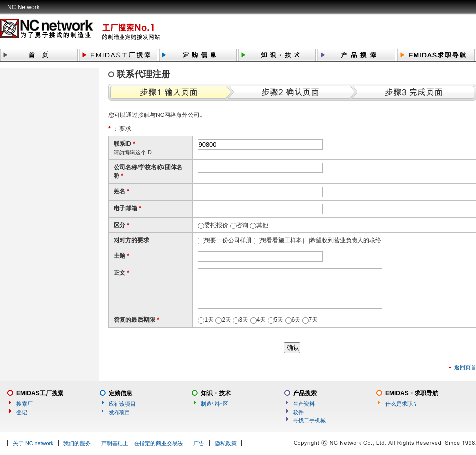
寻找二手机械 (309, 420)
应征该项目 (122, 404)
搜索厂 (25, 404)
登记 (22, 412)
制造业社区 (214, 404)
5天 (279, 320)
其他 (262, 225)
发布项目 (119, 412)
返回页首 (465, 367)
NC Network (24, 7)
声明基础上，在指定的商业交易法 (142, 443)
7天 (314, 320)
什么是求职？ (402, 404)
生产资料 (304, 404)
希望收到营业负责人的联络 (346, 240)
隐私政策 (226, 443)
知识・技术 (216, 393)
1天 (209, 320)
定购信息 (120, 393)
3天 (244, 320)
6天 (296, 320)
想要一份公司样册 (228, 240)
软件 (298, 412)
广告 (199, 443)
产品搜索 (305, 393)
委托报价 (216, 225)
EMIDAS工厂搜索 (40, 393)
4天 (262, 320)
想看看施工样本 (281, 240)
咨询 (242, 225)
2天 (226, 320)
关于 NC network (33, 443)
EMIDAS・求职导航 (412, 393)
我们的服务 (77, 443)
